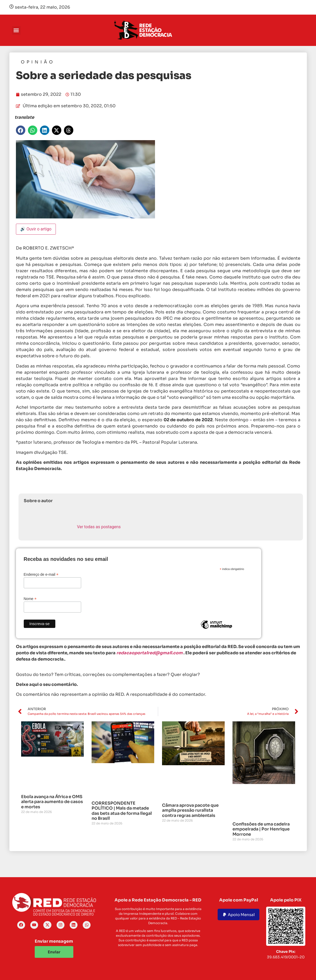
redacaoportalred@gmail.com (150, 653)
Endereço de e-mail (41, 574)
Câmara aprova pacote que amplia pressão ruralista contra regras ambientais (190, 810)
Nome (30, 599)
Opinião (38, 62)
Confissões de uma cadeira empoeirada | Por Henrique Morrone (261, 829)
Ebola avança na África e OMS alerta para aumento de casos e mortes (52, 802)
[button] (16, 30)
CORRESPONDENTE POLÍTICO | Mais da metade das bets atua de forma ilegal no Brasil (122, 811)
